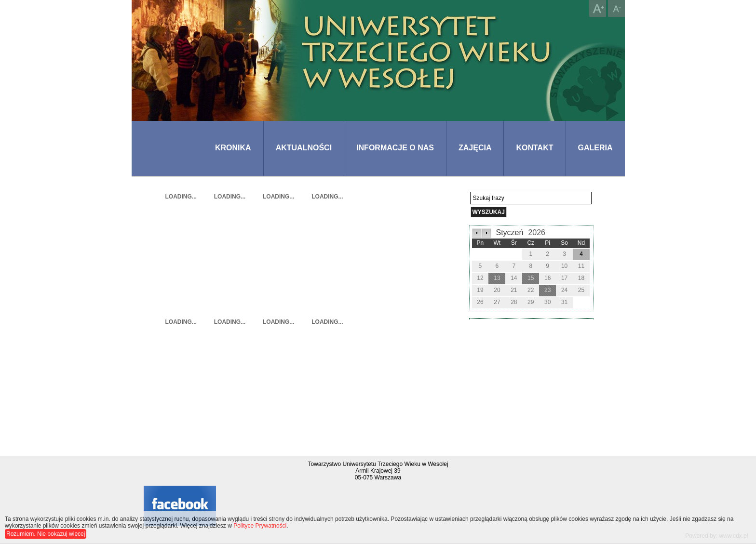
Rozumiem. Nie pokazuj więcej (46, 534)
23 (547, 290)
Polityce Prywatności (260, 526)
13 (497, 278)
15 (531, 278)
